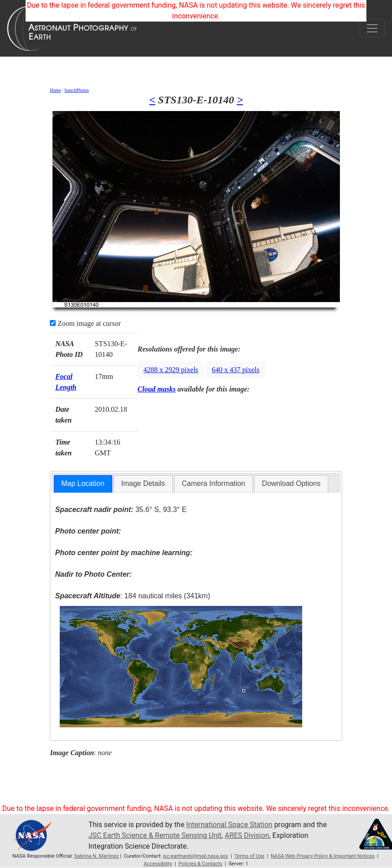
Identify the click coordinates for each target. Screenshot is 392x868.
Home (55, 90)
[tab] (83, 484)
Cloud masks (156, 389)
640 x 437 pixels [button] (236, 370)
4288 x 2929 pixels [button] (171, 370)
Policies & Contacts (200, 864)
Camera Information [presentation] (214, 483)
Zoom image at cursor (85, 323)
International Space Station (229, 825)
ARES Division (247, 835)
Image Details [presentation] (143, 483)
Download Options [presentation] (291, 483)
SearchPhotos (76, 90)
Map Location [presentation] (83, 483)
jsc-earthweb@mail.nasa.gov (196, 856)
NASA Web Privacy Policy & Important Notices (323, 856)
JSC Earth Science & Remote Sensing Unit (155, 835)
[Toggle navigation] (372, 28)
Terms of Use (249, 856)
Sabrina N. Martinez (96, 856)
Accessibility (158, 864)
